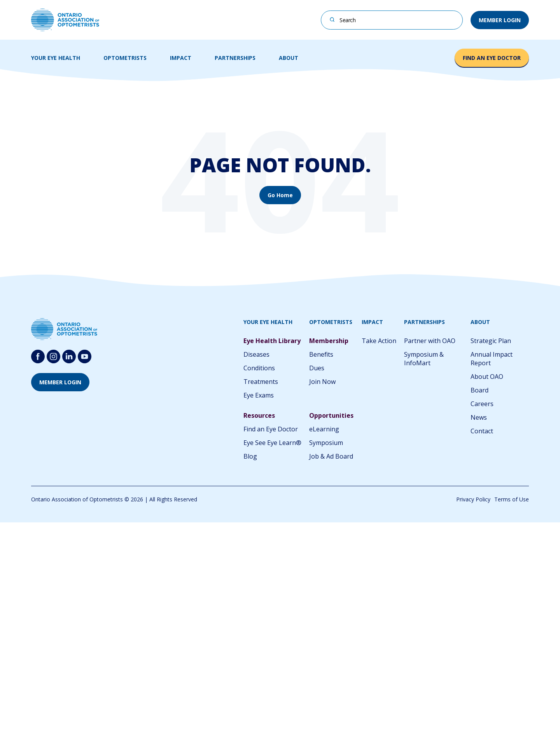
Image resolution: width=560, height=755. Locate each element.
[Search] (332, 19)
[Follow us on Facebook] (38, 356)
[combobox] (392, 20)
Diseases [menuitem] (256, 354)
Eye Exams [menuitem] (259, 395)
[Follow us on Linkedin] (69, 356)
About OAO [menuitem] (487, 377)
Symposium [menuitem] (326, 443)
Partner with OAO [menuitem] (430, 341)
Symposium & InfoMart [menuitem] (424, 359)
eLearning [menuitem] (324, 429)
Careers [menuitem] (482, 404)
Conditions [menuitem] (259, 368)
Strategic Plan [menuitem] (491, 341)
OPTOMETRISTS (125, 58)
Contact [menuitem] (482, 431)
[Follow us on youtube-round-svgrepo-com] (85, 356)
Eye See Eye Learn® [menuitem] (272, 443)
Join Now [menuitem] (322, 382)
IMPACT (181, 58)
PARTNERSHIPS (235, 58)
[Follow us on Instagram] (53, 356)
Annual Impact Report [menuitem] (492, 359)
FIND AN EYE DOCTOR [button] (492, 58)
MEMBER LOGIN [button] (500, 20)
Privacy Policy (473, 499)
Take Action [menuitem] (379, 341)
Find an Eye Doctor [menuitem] (271, 429)
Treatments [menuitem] (261, 382)
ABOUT (289, 58)
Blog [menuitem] (250, 456)
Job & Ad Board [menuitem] (331, 456)
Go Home (280, 195)
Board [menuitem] (479, 390)
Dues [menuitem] (317, 368)
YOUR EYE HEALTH (56, 58)
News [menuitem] (479, 417)
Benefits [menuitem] (321, 354)
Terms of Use (512, 499)
